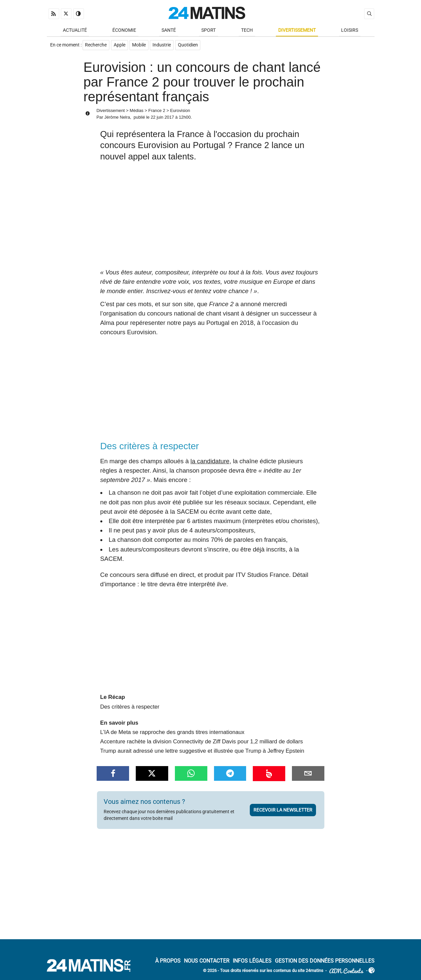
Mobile (140, 46)
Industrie (163, 46)
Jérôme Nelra (117, 118)
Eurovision (180, 111)
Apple (120, 46)
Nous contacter (207, 961)
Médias (137, 111)
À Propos (168, 961)
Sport (208, 31)
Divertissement (297, 31)
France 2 (157, 111)
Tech (247, 31)
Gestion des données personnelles (325, 961)
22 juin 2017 (163, 118)
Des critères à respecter (130, 707)
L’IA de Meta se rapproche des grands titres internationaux (172, 733)
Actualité (75, 31)
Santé (169, 31)
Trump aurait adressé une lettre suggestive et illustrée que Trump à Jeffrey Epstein (202, 752)
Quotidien (189, 46)
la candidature (210, 462)
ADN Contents (346, 971)
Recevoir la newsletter (283, 811)
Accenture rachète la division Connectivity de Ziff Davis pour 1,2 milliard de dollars (202, 742)
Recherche (96, 46)
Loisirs (350, 31)
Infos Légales (252, 961)
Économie (124, 31)
